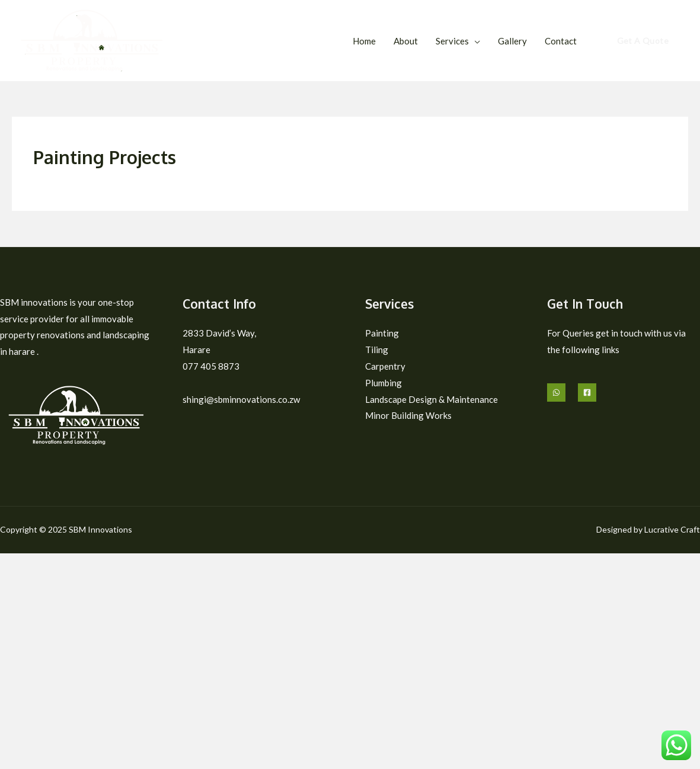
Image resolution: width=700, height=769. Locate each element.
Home (364, 41)
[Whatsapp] (556, 392)
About (406, 41)
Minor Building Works (407, 415)
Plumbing (383, 383)
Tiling (376, 350)
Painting (381, 333)
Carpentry (385, 366)
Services (452, 41)
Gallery (512, 41)
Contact (561, 41)
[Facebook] (587, 392)
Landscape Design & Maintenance (431, 399)
